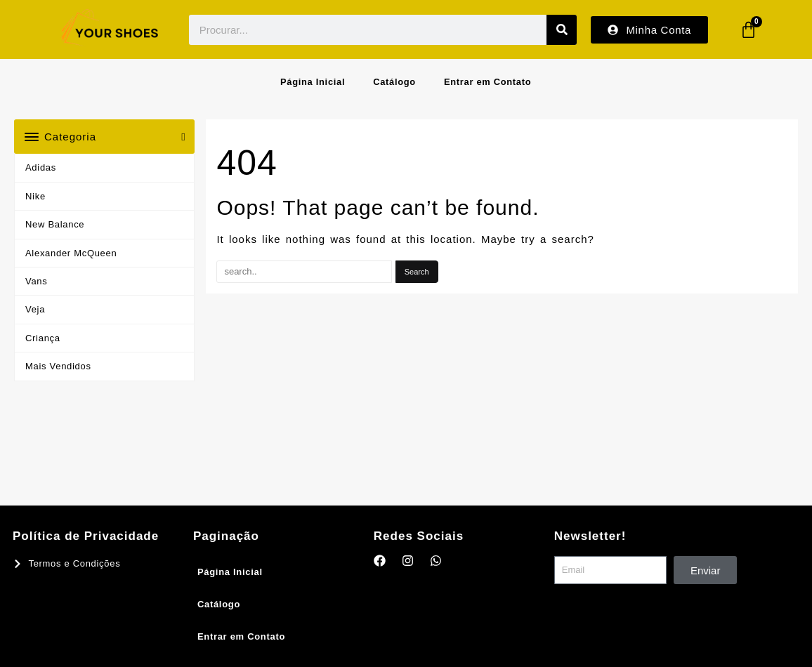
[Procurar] (562, 30)
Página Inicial (312, 82)
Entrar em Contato (488, 82)
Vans (36, 281)
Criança (43, 338)
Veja (35, 309)
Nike (35, 196)
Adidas (41, 167)
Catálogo (394, 82)
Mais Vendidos (58, 366)
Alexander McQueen (71, 253)
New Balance (55, 224)
